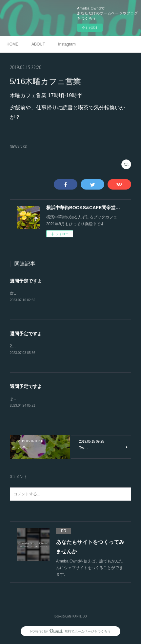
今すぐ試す (90, 28)
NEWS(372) (19, 147)
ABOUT (38, 44)
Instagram (67, 44)
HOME (12, 44)
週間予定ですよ (26, 281)
